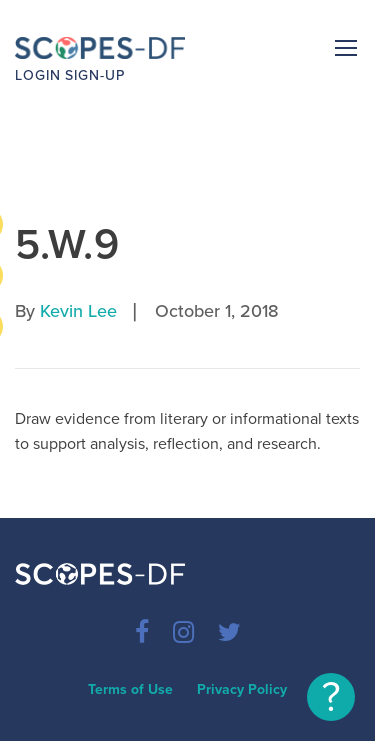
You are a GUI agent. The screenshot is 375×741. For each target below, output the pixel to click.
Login (38, 75)
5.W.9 (67, 244)
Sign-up (95, 75)
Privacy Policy (242, 689)
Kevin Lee (78, 311)
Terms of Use (130, 689)
